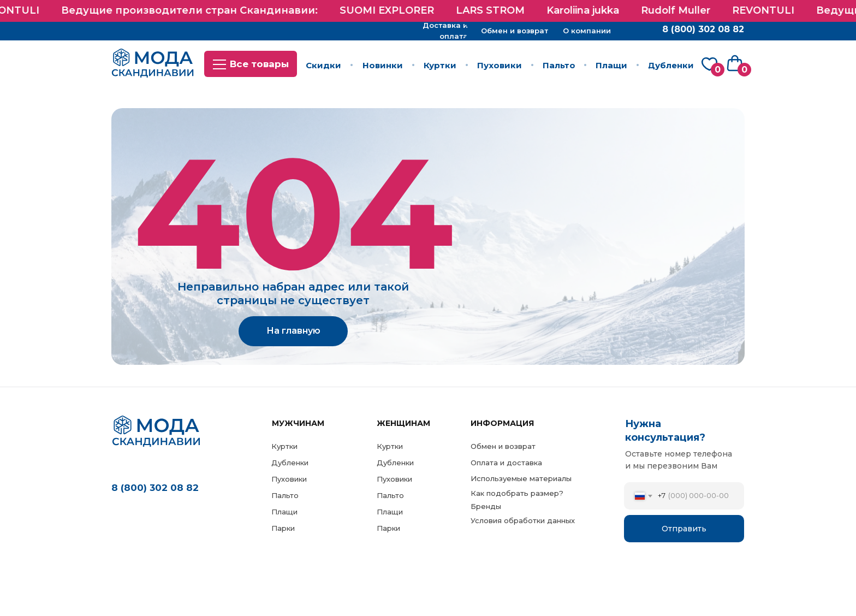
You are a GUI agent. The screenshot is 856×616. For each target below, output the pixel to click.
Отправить (684, 529)
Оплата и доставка (506, 463)
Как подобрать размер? (517, 493)
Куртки (390, 446)
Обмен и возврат (503, 446)
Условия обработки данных (523, 520)
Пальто (390, 495)
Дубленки (395, 463)
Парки (388, 528)
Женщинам (403, 423)
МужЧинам (298, 423)
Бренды (486, 506)
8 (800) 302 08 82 (155, 488)
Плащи (390, 512)
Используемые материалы (521, 478)
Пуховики (394, 479)
